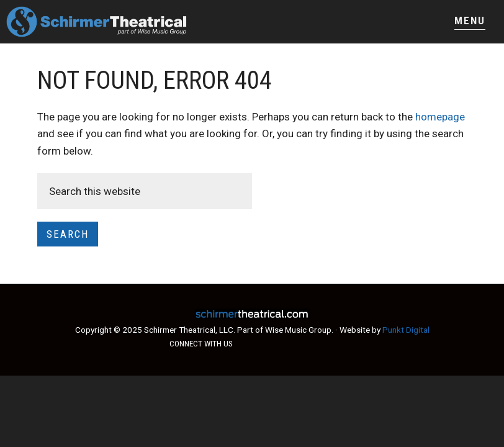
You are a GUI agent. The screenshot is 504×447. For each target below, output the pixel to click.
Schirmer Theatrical (129, 22)
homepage (440, 117)
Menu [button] (470, 20)
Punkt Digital (406, 330)
